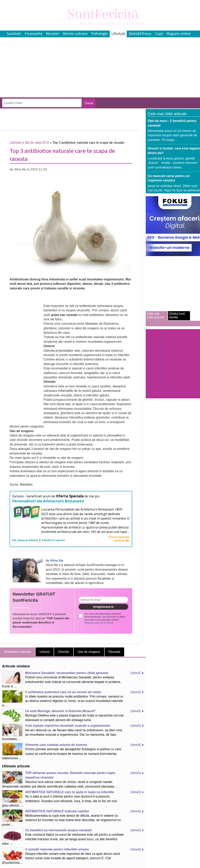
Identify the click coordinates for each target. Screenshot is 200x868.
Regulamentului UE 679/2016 (99, 623)
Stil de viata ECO (37, 143)
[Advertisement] (73, 95)
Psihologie (100, 34)
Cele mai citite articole (156, 315)
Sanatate (14, 34)
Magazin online (179, 34)
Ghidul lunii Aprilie (177, 315)
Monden (53, 34)
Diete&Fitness (140, 34)
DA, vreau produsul (25, 540)
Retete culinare (75, 34)
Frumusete (34, 34)
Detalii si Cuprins (53, 540)
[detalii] (136, 673)
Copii (159, 34)
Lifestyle (118, 34)
